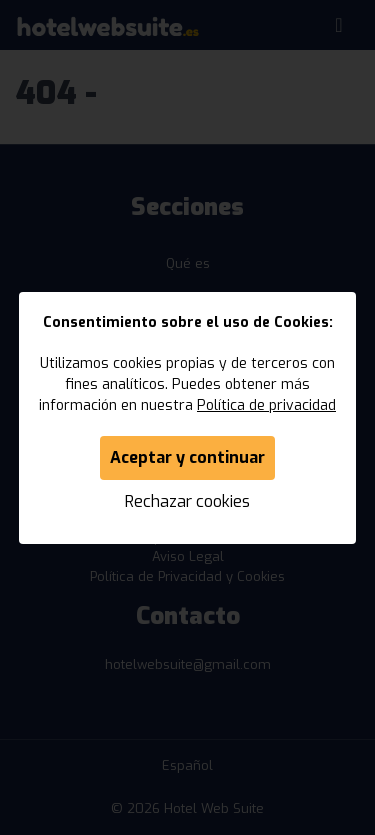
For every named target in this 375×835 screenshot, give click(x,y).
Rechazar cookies (187, 501)
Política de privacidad (266, 405)
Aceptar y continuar (187, 457)
